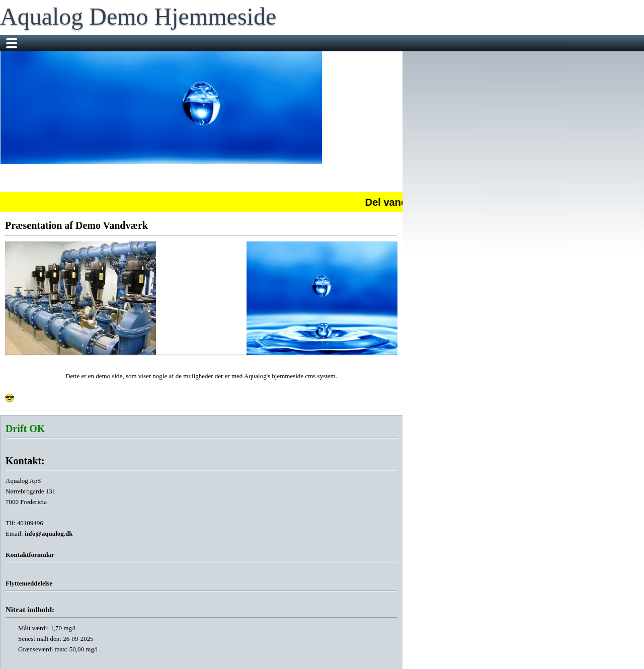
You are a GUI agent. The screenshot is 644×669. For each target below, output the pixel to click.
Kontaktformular (30, 555)
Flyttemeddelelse (29, 583)
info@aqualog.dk (49, 533)
